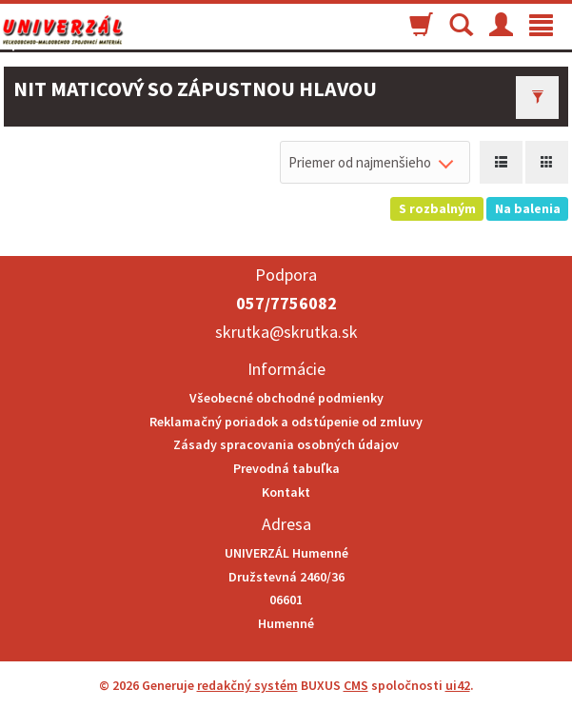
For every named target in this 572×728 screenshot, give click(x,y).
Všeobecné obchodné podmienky (286, 398)
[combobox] (375, 162)
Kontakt (286, 492)
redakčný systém (247, 685)
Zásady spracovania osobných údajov (286, 444)
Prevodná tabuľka (286, 468)
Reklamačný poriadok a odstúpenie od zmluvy (286, 422)
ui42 (458, 685)
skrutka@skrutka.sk (286, 332)
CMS (356, 685)
